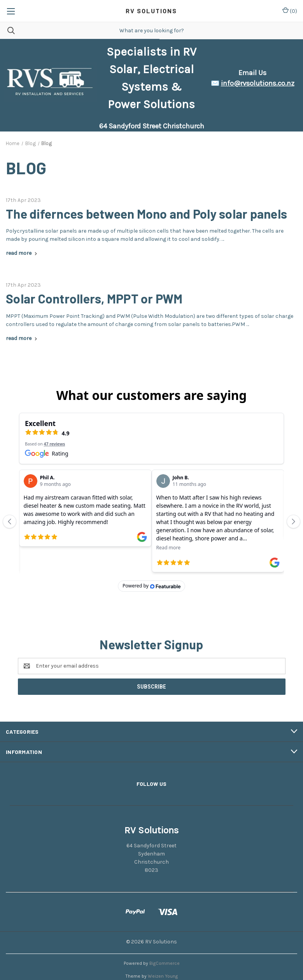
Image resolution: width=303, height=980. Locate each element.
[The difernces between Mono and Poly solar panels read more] (22, 253)
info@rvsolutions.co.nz (258, 83)
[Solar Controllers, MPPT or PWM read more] (22, 338)
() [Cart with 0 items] (290, 11)
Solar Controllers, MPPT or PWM (94, 298)
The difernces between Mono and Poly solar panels (146, 214)
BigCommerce (165, 947)
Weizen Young (163, 960)
